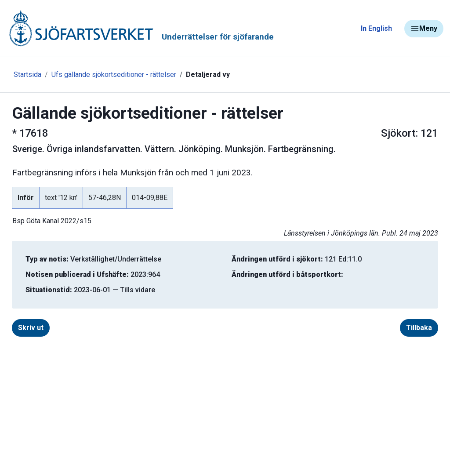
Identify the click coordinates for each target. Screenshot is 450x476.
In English (376, 28)
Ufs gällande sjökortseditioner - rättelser (114, 74)
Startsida (27, 74)
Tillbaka (419, 328)
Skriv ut (31, 328)
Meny (424, 29)
